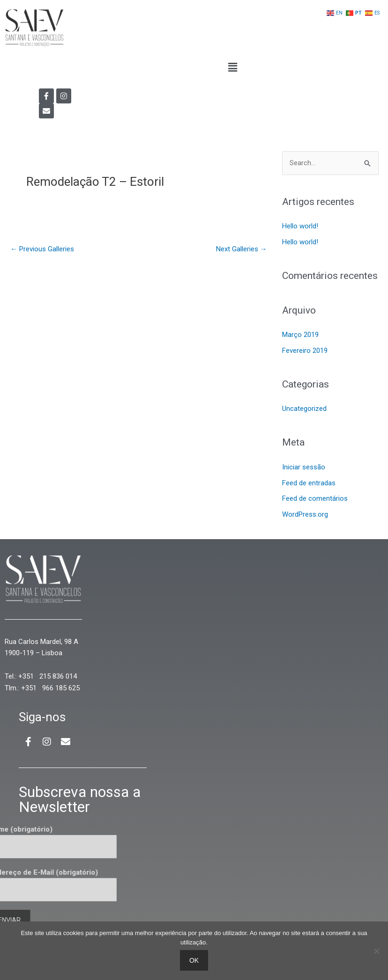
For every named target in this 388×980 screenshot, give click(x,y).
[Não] (376, 951)
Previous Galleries (42, 249)
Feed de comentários (315, 498)
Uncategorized (304, 409)
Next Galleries (242, 249)
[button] (232, 68)
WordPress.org (305, 514)
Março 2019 (300, 335)
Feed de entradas (309, 483)
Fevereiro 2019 (305, 351)
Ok (194, 960)
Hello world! (300, 226)
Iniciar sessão (304, 467)
